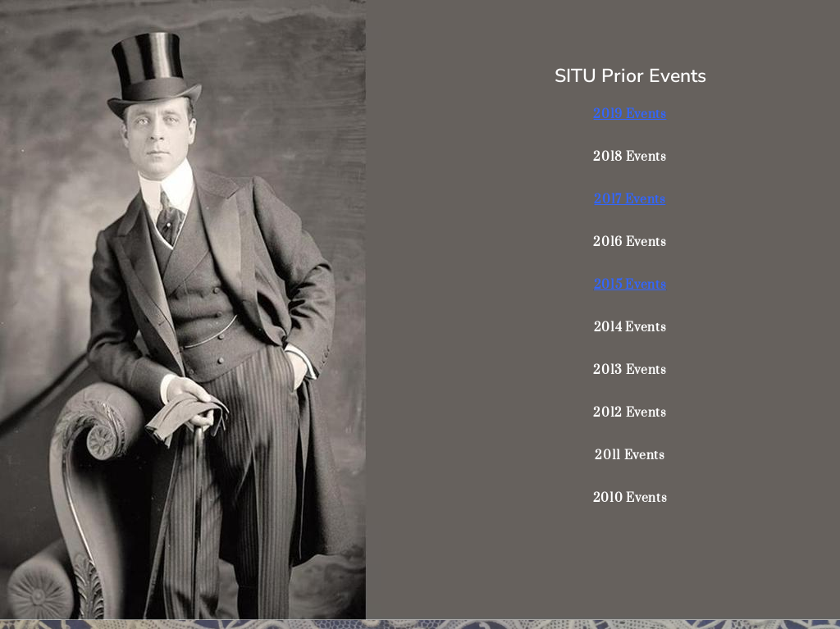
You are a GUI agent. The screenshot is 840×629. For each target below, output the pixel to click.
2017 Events (630, 200)
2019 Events (630, 114)
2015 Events (630, 285)
